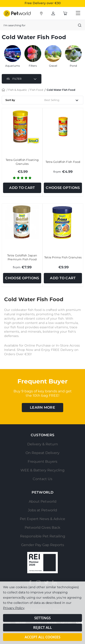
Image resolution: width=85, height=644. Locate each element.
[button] (22, 79)
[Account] (41, 13)
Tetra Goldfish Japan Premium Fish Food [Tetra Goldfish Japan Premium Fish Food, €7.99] (22, 257)
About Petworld (43, 501)
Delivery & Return (43, 444)
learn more (42, 407)
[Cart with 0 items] (65, 13)
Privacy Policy (14, 608)
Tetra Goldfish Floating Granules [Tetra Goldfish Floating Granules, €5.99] (22, 162)
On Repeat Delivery (42, 453)
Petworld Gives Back (42, 528)
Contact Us (42, 479)
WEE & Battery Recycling (42, 470)
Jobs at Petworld (42, 510)
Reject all (42, 627)
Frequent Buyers (42, 462)
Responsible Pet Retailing (43, 536)
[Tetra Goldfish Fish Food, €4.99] (63, 127)
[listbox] (63, 100)
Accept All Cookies (42, 637)
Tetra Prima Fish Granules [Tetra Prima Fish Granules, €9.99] (63, 257)
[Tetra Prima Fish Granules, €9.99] (63, 222)
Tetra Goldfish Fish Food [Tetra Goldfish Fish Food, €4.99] (63, 162)
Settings (42, 618)
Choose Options (63, 188)
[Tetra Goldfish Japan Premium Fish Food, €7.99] (22, 222)
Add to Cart (22, 188)
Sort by (10, 100)
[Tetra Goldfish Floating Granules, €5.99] (22, 127)
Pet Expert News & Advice (42, 519)
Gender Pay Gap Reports (43, 545)
